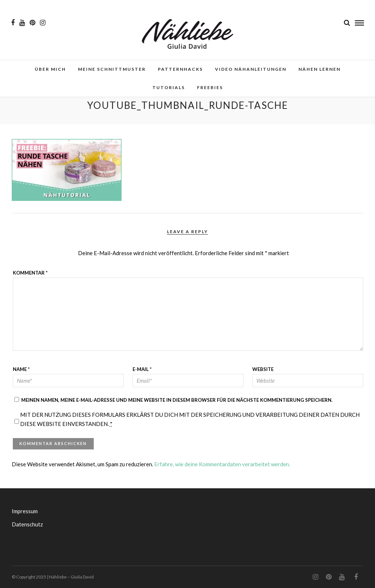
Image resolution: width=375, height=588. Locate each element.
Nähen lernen (320, 69)
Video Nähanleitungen (251, 69)
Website (263, 369)
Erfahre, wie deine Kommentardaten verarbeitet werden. (222, 464)
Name (21, 369)
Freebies (210, 87)
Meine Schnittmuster (112, 69)
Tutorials (169, 87)
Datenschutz (27, 524)
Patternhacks (180, 69)
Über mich (50, 69)
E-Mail (142, 369)
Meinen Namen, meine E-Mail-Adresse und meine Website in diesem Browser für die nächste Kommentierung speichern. (177, 400)
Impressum (25, 511)
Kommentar (30, 273)
